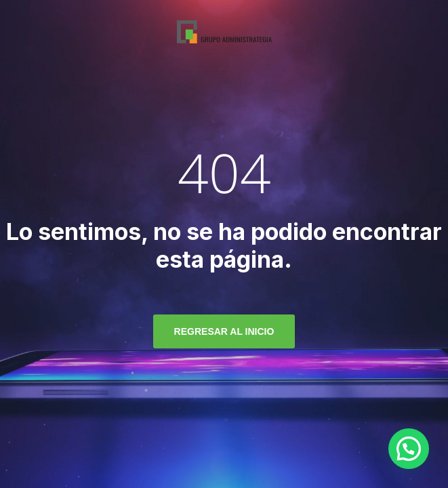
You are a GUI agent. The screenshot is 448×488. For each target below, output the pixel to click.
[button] (409, 449)
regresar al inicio (224, 331)
